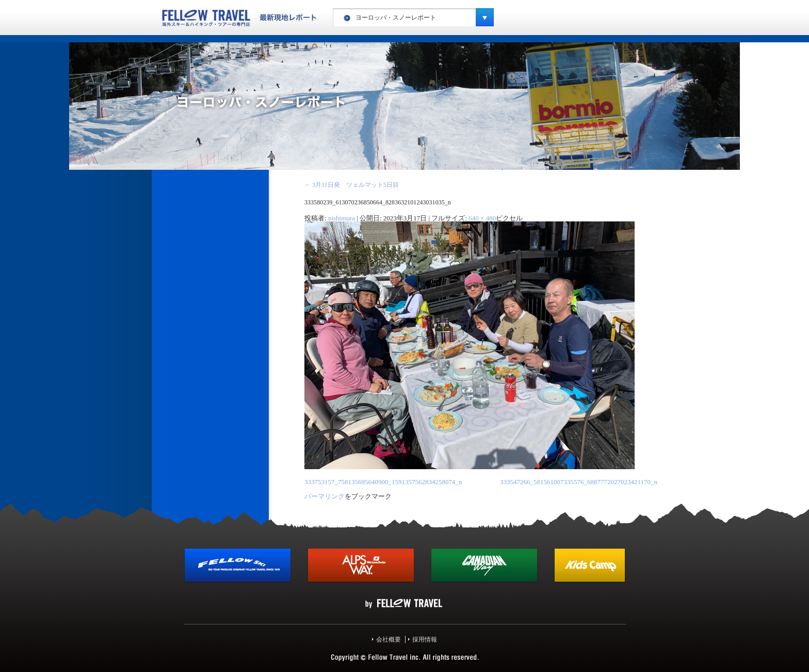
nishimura (342, 218)
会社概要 (389, 639)
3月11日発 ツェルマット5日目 (352, 185)
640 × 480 (482, 218)
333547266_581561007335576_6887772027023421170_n (579, 482)
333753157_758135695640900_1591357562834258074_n (383, 482)
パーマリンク (325, 496)
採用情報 (425, 639)
